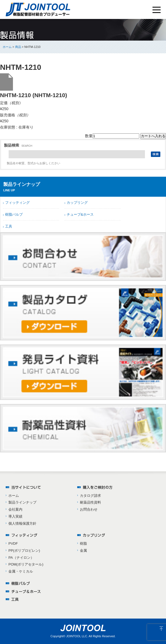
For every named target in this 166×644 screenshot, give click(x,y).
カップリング (77, 203)
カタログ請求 (90, 496)
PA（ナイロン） (21, 558)
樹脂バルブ (14, 214)
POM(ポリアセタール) (26, 564)
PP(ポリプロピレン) (24, 551)
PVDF (13, 543)
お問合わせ (89, 509)
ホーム (7, 47)
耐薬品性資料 (90, 502)
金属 (83, 551)
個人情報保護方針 (22, 523)
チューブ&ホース (80, 214)
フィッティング (17, 203)
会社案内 (15, 509)
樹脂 (83, 543)
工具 (9, 226)
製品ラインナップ (22, 502)
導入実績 (15, 516)
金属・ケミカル (21, 571)
